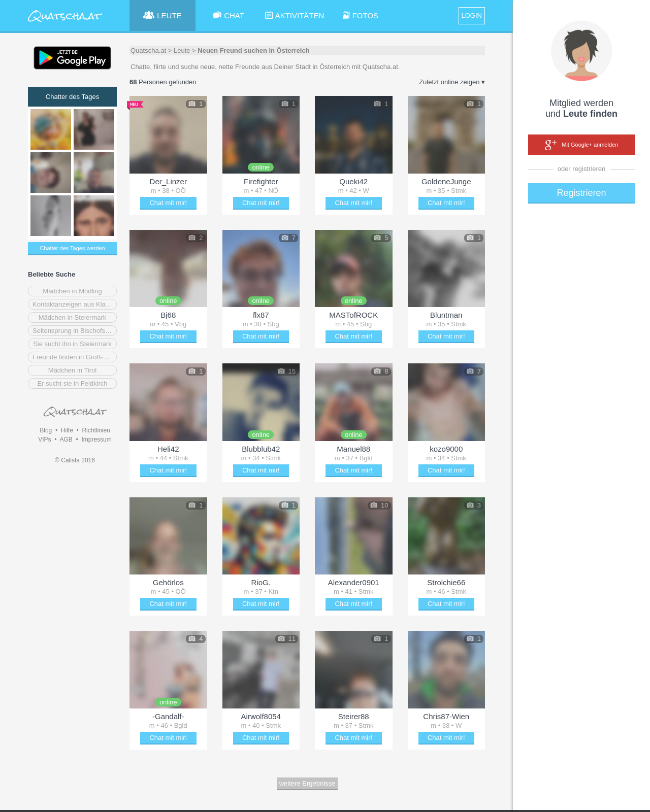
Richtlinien (96, 430)
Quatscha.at (148, 50)
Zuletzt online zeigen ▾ (452, 82)
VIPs (44, 439)
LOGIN (472, 15)
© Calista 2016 (75, 460)
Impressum (96, 439)
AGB (66, 439)
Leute (182, 50)
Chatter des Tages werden (72, 248)
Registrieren (581, 193)
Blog (46, 430)
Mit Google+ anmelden (581, 145)
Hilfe (67, 430)
